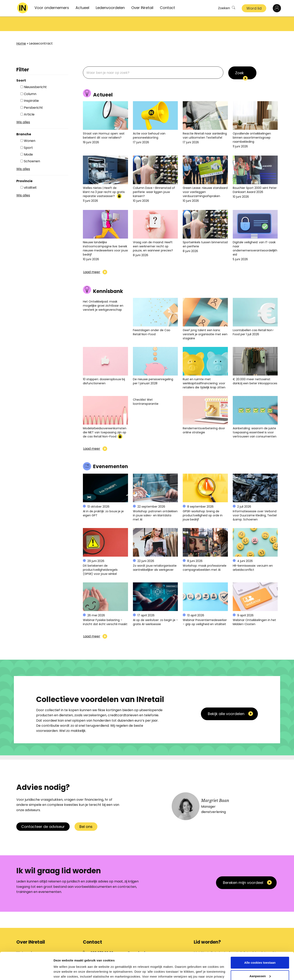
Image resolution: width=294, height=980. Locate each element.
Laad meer (92, 257)
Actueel (82, 8)
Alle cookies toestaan (260, 942)
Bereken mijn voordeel (243, 868)
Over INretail (142, 8)
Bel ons (86, 812)
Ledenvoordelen (110, 8)
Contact (167, 8)
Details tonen (63, 972)
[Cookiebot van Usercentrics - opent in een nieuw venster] (26, 972)
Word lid (254, 8)
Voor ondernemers (52, 8)
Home (21, 29)
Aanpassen (260, 955)
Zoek (239, 58)
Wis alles (23, 107)
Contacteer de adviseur (43, 812)
